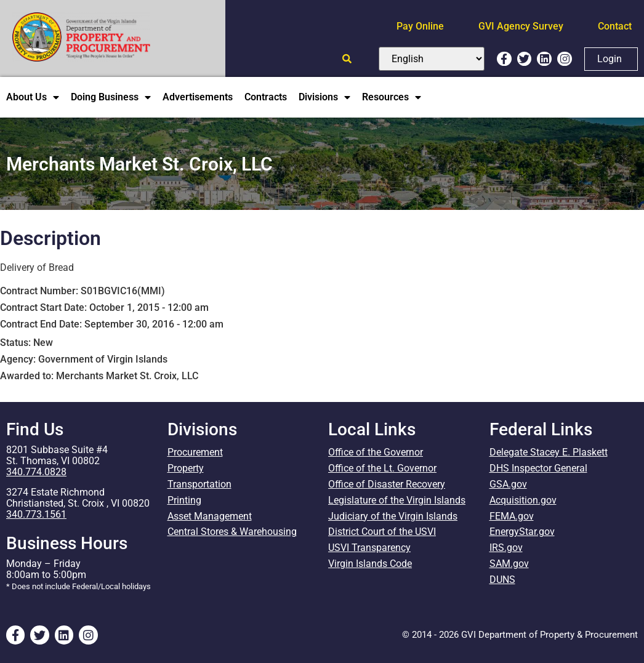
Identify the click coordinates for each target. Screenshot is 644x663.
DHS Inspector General (538, 468)
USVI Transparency (369, 548)
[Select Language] (432, 59)
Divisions (324, 97)
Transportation (199, 484)
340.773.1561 (36, 514)
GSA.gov (508, 484)
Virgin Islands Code (370, 564)
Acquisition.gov (523, 500)
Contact (615, 26)
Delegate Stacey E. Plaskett (549, 452)
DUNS (502, 580)
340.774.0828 (36, 472)
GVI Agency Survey (521, 26)
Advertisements (198, 97)
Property (186, 468)
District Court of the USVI (382, 532)
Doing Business (111, 97)
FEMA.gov (512, 516)
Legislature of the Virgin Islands (397, 500)
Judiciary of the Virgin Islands (393, 516)
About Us (33, 97)
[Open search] (347, 59)
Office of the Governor (376, 452)
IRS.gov (506, 548)
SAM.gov (509, 564)
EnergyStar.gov (522, 532)
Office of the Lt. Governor (382, 468)
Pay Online (420, 26)
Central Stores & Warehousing (232, 532)
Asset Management (210, 516)
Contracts (266, 97)
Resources (392, 97)
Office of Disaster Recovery (387, 484)
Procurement (195, 452)
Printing (184, 500)
